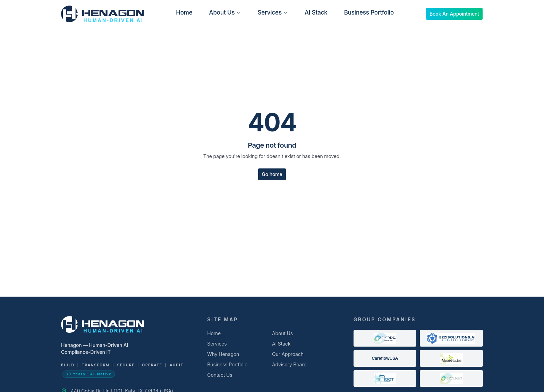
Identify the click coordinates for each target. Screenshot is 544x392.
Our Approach (288, 354)
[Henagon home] (103, 14)
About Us (225, 12)
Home (184, 12)
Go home (272, 174)
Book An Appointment (454, 14)
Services (273, 12)
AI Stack (316, 12)
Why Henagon (223, 354)
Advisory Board (289, 364)
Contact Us (220, 375)
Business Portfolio (369, 12)
